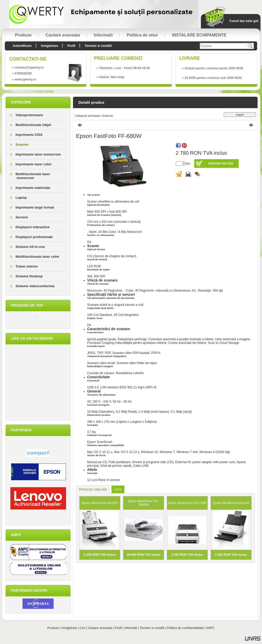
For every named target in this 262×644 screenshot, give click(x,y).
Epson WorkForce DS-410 (231, 503)
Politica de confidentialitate (185, 628)
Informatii (131, 628)
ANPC (210, 628)
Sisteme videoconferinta (35, 286)
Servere (22, 217)
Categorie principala (88, 116)
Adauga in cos (221, 164)
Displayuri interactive (33, 227)
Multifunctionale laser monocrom (33, 176)
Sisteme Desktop (29, 276)
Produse (53, 628)
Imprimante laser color (34, 164)
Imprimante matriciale (33, 188)
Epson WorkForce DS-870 (100, 503)
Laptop (21, 198)
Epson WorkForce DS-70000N (143, 503)
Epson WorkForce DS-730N (187, 503)
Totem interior (27, 266)
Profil (118, 628)
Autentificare (22, 46)
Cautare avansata (100, 628)
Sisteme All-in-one (30, 247)
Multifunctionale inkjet (33, 125)
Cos (82, 628)
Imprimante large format (35, 207)
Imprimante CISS (29, 135)
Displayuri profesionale (34, 237)
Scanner (22, 145)
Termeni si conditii (152, 628)
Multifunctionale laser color (37, 257)
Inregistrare (69, 628)
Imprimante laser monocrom (38, 154)
